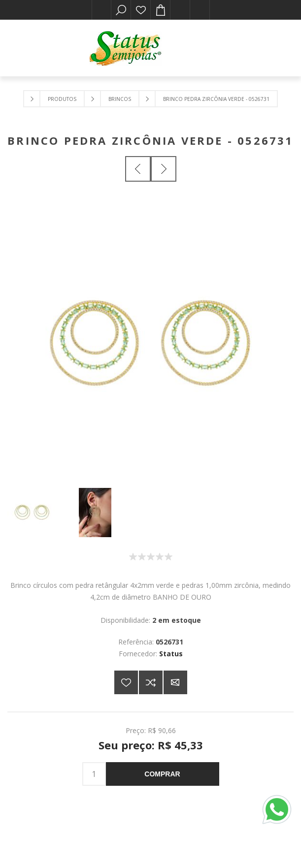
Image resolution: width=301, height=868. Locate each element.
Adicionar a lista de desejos (126, 682)
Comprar (162, 774)
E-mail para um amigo (175, 682)
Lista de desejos (141, 10)
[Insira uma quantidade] (94, 774)
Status (171, 654)
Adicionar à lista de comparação (151, 682)
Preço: (136, 730)
